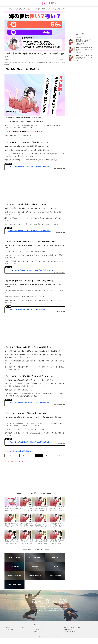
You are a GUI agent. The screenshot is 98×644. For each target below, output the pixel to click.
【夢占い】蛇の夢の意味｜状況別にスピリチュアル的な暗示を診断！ (84, 49)
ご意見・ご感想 (10, 629)
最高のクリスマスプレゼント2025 (72, 627)
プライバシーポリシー (25, 627)
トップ (36, 627)
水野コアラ (7, 60)
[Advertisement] (19, 476)
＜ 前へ (12, 455)
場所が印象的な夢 (20, 9)
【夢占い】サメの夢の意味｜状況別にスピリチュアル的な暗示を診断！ (29, 403)
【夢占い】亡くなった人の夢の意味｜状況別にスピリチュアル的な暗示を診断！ (84, 57)
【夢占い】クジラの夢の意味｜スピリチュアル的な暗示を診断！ (27, 309)
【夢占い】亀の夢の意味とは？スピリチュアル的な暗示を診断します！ (29, 167)
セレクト (36, 631)
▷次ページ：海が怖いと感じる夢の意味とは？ (19, 451)
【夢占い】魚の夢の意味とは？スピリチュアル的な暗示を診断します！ (29, 231)
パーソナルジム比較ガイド (70, 631)
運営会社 (8, 627)
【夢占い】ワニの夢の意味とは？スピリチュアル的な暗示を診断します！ (30, 442)
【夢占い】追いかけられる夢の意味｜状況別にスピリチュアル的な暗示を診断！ (84, 42)
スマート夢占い (9, 9)
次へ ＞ (58, 455)
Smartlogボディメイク (69, 629)
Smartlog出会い (38, 629)
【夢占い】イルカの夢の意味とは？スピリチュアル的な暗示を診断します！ (31, 270)
